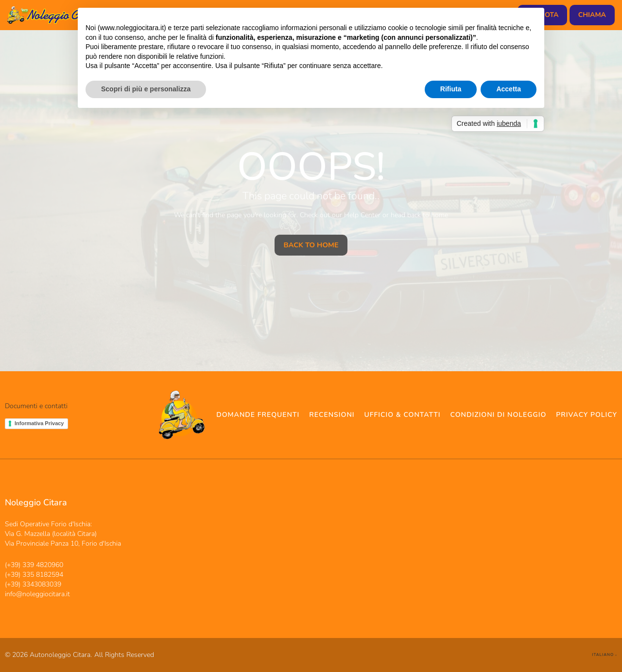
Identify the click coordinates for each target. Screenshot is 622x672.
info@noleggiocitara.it (37, 594)
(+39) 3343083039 (33, 584)
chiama (592, 15)
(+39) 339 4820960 (34, 565)
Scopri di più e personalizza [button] (146, 89)
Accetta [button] (509, 89)
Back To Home (311, 245)
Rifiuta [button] (451, 89)
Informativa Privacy (39, 423)
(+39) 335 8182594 (34, 575)
